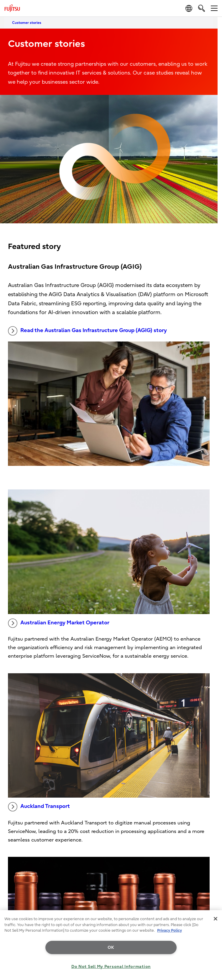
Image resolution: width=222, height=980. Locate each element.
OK (111, 947)
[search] (202, 8)
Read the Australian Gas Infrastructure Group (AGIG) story (87, 331)
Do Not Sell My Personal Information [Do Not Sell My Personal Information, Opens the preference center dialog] (111, 967)
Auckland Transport (39, 807)
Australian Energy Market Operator (59, 623)
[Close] (216, 919)
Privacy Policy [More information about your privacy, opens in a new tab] (170, 930)
